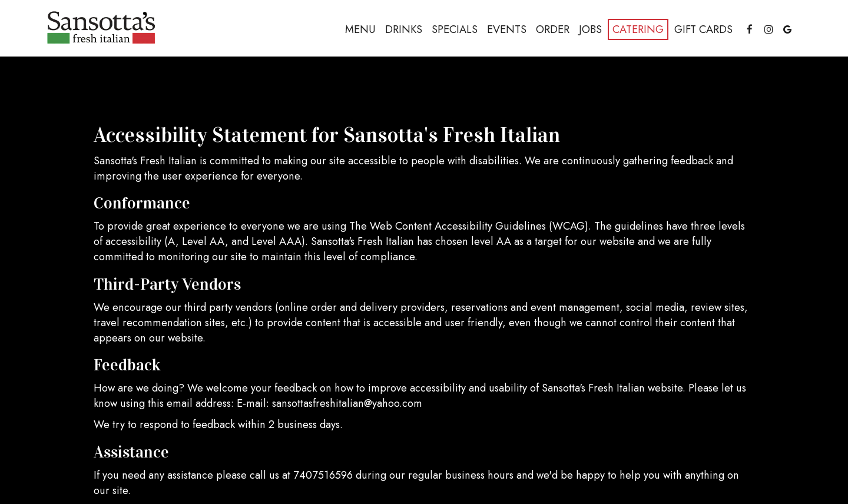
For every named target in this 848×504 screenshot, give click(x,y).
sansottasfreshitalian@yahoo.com (347, 403)
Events (507, 29)
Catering (638, 29)
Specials (455, 29)
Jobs (590, 29)
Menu (360, 29)
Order (553, 29)
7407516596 (323, 475)
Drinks (404, 29)
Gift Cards (703, 29)
